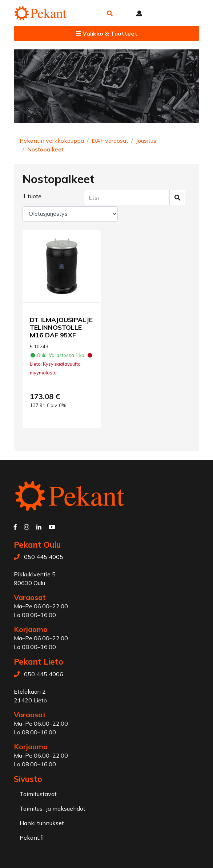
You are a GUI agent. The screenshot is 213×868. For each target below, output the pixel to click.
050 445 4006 (44, 674)
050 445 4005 (44, 557)
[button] (110, 13)
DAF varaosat (110, 141)
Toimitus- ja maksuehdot (53, 808)
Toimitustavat (38, 794)
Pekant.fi (32, 837)
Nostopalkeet (45, 149)
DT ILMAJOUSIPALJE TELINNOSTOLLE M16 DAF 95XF (61, 327)
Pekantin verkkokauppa (52, 141)
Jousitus (146, 141)
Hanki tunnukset (42, 823)
